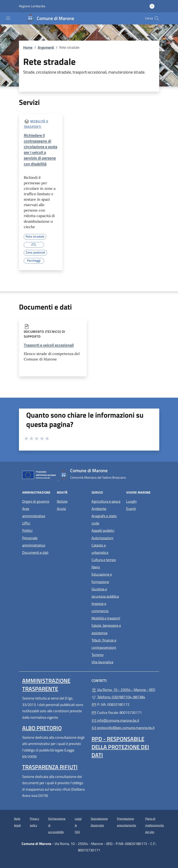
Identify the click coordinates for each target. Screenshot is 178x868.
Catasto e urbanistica (100, 549)
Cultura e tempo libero (104, 563)
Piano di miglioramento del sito (155, 825)
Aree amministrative (34, 512)
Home (28, 47)
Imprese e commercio (100, 607)
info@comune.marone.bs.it (115, 720)
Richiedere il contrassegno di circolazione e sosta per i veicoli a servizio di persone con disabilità (41, 150)
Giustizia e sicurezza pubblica (105, 593)
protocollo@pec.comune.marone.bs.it (123, 728)
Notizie (62, 501)
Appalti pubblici (103, 530)
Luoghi (131, 501)
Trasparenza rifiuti (50, 767)
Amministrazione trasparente (46, 685)
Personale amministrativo (34, 542)
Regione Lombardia (32, 6)
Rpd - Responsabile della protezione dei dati (120, 747)
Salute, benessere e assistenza (106, 629)
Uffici (26, 523)
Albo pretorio (42, 728)
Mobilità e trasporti (106, 618)
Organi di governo (36, 501)
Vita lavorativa (102, 662)
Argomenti (46, 47)
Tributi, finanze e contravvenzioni (104, 644)
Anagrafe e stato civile (104, 520)
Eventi (131, 509)
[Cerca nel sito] (157, 18)
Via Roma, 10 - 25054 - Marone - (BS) (124, 689)
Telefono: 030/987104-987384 (118, 697)
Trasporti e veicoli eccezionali (49, 345)
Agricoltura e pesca (106, 501)
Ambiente (99, 509)
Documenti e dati (35, 553)
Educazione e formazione (102, 578)
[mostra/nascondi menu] (8, 18)
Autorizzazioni (102, 538)
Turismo (98, 655)
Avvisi (61, 509)
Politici (27, 530)
